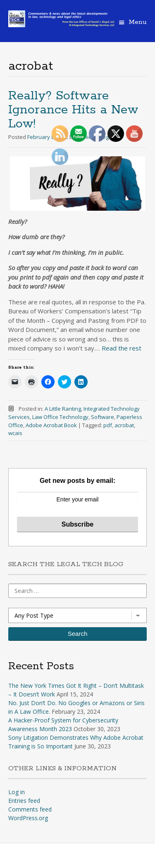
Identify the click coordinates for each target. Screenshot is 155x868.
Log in (17, 792)
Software (103, 417)
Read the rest (122, 348)
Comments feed (30, 809)
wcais (15, 433)
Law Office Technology (60, 417)
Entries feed (24, 801)
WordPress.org (28, 818)
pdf (108, 425)
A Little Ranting (63, 409)
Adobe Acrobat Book (51, 425)
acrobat (124, 425)
